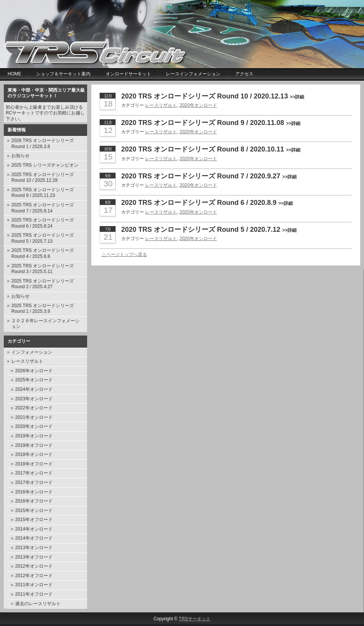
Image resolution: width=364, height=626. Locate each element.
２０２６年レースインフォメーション (45, 324)
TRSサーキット (195, 619)
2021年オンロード (34, 417)
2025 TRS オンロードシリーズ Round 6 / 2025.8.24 (43, 223)
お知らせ (20, 156)
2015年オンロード (34, 510)
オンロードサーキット (128, 74)
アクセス (244, 74)
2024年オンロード (34, 389)
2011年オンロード (34, 585)
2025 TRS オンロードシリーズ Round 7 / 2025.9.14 (43, 208)
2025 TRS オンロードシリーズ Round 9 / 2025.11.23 (43, 193)
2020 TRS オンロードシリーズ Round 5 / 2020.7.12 (209, 229)
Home (14, 74)
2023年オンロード (34, 399)
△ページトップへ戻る (124, 254)
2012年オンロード (34, 566)
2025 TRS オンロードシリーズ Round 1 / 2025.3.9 (43, 309)
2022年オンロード (34, 408)
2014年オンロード (34, 529)
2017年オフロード (34, 482)
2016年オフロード (34, 501)
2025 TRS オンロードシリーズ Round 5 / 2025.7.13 (43, 238)
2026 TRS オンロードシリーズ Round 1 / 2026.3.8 (43, 144)
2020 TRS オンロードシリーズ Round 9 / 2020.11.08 (211, 123)
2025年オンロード (34, 380)
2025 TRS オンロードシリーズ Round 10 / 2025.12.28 (43, 178)
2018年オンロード (34, 454)
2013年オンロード (34, 548)
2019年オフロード (34, 445)
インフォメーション (32, 352)
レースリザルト (27, 361)
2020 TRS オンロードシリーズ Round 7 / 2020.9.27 (209, 176)
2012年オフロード (34, 576)
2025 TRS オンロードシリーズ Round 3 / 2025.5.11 (43, 269)
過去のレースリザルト (38, 604)
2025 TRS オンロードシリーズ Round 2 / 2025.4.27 (43, 284)
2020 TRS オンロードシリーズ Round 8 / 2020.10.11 (211, 149)
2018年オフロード (34, 464)
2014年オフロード (34, 538)
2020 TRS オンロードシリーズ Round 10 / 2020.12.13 (213, 96)
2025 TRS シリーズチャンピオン (45, 165)
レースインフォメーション (193, 74)
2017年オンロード (34, 473)
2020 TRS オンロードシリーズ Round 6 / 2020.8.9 (207, 203)
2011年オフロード (34, 594)
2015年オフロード (34, 520)
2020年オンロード (34, 426)
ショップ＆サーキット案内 (63, 74)
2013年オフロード (34, 557)
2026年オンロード (34, 371)
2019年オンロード (34, 436)
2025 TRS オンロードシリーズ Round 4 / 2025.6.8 (43, 253)
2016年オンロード (34, 492)
